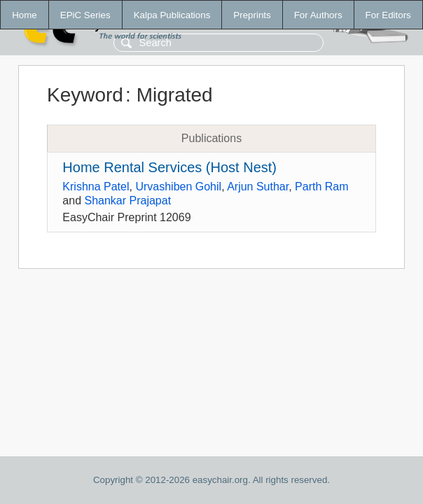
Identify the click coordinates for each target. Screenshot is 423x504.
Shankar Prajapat (127, 201)
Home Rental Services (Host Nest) (169, 167)
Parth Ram (321, 187)
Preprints (252, 15)
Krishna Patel (96, 187)
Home (25, 15)
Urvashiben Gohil (178, 187)
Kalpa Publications (172, 15)
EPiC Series (85, 15)
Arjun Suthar (258, 187)
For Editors (388, 15)
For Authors (318, 15)
